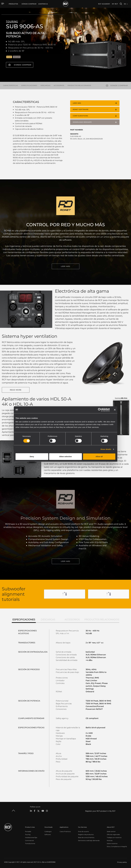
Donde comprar (23, 65)
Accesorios (59, 85)
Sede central (111, 831)
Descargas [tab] (48, 620)
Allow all (99, 456)
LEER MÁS (66, 266)
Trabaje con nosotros (114, 837)
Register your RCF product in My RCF (100, 811)
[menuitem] (29, 4)
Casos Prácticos (65, 831)
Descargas (45, 85)
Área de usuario (83, 831)
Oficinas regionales (113, 834)
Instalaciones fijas (31, 837)
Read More (16, 390)
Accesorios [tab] (72, 620)
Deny (32, 456)
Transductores (30, 843)
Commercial (29, 840)
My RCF (115, 4)
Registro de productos (86, 834)
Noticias (110, 840)
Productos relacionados (79, 85)
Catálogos (48, 831)
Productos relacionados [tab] (102, 620)
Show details (106, 449)
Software (48, 834)
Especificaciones (29, 85)
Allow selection (65, 456)
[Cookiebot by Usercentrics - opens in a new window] (100, 410)
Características (11, 85)
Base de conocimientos (86, 837)
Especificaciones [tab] (24, 620)
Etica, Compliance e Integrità (117, 846)
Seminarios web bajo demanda (89, 840)
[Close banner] (115, 410)
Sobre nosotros (112, 843)
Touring (28, 834)
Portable (28, 831)
